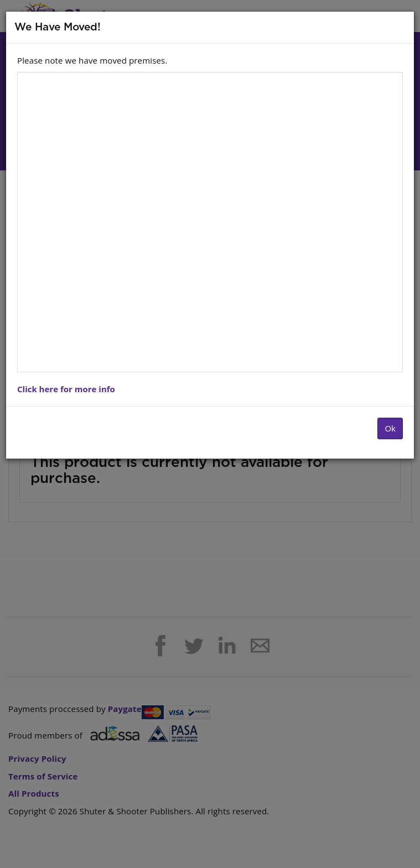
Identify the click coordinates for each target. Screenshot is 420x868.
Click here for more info (66, 389)
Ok (390, 428)
